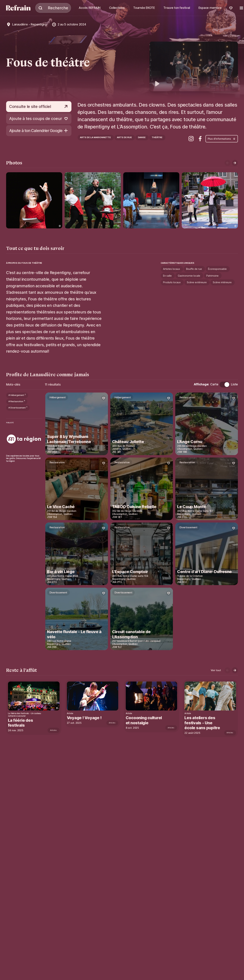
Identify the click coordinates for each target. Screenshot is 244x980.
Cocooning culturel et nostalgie (145, 720)
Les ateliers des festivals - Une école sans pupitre (204, 723)
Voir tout (216, 670)
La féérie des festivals (21, 723)
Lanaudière (20, 24)
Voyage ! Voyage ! (85, 718)
